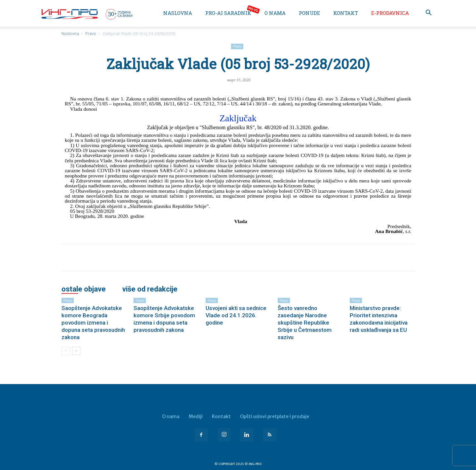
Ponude (309, 13)
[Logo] (87, 14)
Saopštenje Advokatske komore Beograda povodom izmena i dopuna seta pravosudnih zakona (93, 323)
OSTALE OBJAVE (84, 289)
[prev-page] (66, 351)
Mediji (196, 416)
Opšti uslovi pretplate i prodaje (275, 416)
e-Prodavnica (390, 13)
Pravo (91, 34)
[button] (428, 13)
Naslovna (178, 13)
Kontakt (346, 13)
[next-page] (76, 351)
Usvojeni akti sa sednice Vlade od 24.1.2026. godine (236, 315)
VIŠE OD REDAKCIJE (150, 289)
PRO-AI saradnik (228, 13)
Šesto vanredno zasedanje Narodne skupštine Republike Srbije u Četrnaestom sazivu (305, 323)
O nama (275, 13)
